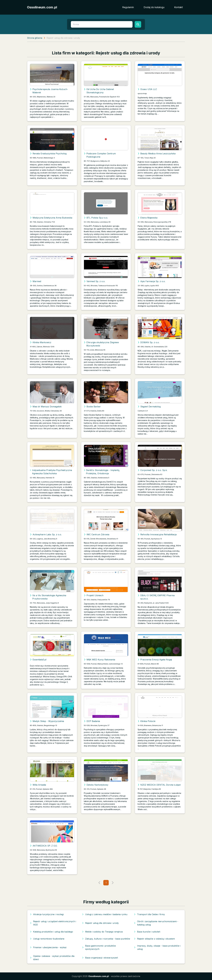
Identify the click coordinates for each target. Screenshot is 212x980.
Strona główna (35, 38)
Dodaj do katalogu (154, 7)
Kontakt (178, 7)
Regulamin (128, 7)
